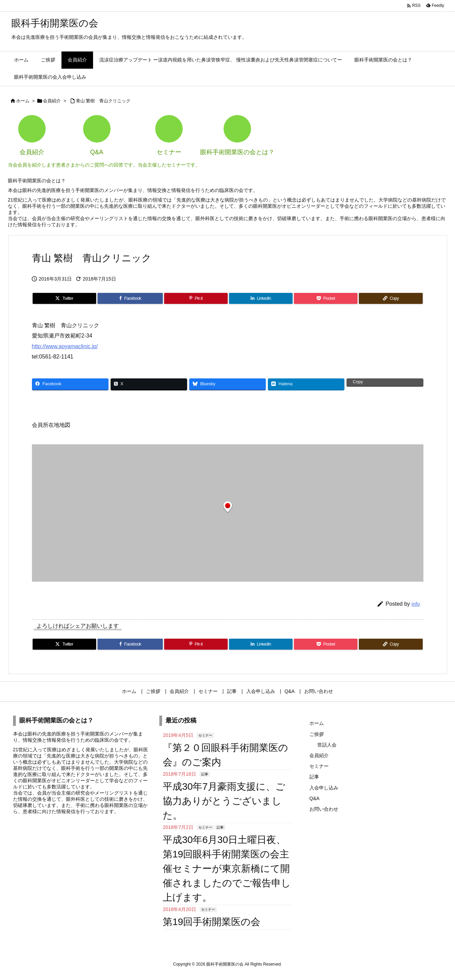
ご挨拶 (317, 734)
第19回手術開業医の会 (212, 922)
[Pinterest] (196, 298)
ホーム (23, 101)
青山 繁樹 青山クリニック (103, 101)
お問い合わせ (324, 809)
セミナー (205, 735)
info (416, 604)
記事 (205, 774)
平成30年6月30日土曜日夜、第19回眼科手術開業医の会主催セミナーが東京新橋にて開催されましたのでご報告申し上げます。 (227, 869)
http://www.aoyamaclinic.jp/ (65, 346)
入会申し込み (324, 788)
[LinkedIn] (261, 298)
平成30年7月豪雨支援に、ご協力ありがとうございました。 (224, 801)
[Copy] (391, 298)
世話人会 (327, 745)
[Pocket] (326, 298)
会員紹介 (52, 101)
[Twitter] (64, 298)
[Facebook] (130, 298)
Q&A (315, 798)
